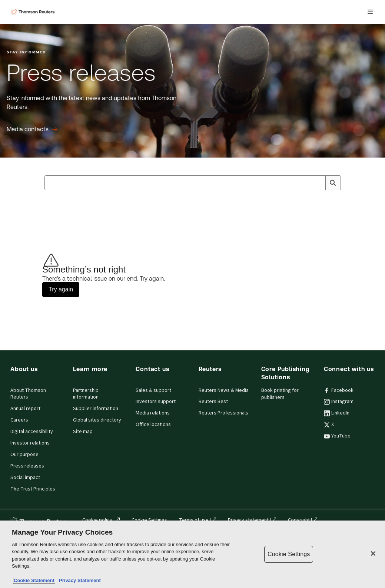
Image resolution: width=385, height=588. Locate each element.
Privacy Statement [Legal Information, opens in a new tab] (79, 580)
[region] (192, 554)
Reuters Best (213, 402)
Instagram (339, 402)
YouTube (337, 436)
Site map (83, 432)
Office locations (153, 425)
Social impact (25, 478)
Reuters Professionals (223, 413)
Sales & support (153, 390)
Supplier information (96, 409)
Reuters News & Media (224, 390)
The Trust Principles (33, 489)
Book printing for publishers (280, 394)
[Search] (333, 183)
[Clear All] (319, 183)
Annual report (25, 409)
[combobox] (193, 183)
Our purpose (24, 455)
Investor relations (30, 443)
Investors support (156, 402)
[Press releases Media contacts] (32, 129)
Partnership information (86, 394)
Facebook (339, 390)
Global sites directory (97, 420)
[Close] (373, 554)
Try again (61, 289)
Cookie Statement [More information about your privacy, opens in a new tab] (34, 580)
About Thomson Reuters (28, 394)
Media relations (153, 413)
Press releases (27, 466)
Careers (19, 420)
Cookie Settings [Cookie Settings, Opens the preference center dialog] (289, 554)
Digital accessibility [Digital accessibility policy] (32, 432)
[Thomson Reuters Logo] (34, 12)
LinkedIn (337, 413)
